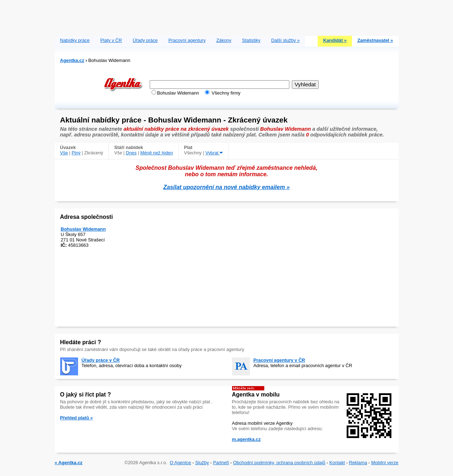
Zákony (224, 40)
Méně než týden (157, 153)
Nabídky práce (75, 40)
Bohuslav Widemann (83, 229)
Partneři (221, 463)
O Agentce (180, 463)
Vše (64, 153)
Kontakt (337, 463)
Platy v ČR (111, 40)
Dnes (131, 153)
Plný (76, 153)
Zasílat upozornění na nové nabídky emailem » (226, 187)
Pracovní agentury (187, 40)
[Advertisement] (227, 16)
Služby (202, 463)
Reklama (358, 463)
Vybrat (214, 153)
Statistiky (251, 40)
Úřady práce (145, 40)
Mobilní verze (385, 463)
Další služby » (285, 40)
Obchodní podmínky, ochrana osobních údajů (279, 463)
